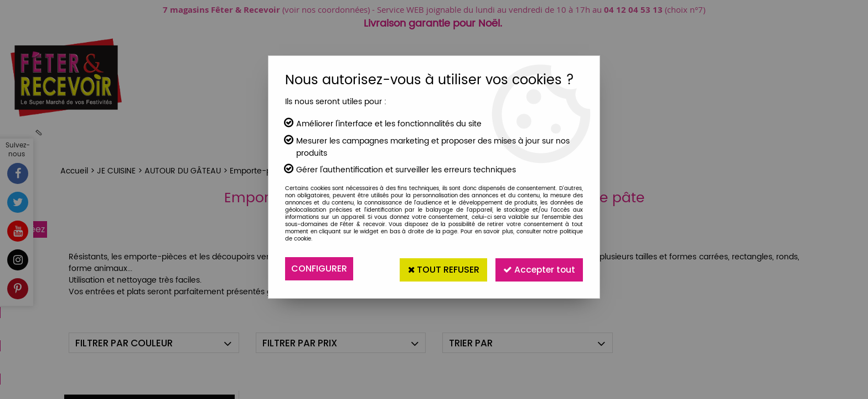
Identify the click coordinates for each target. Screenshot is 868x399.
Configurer (319, 268)
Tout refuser (438, 268)
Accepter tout (537, 268)
